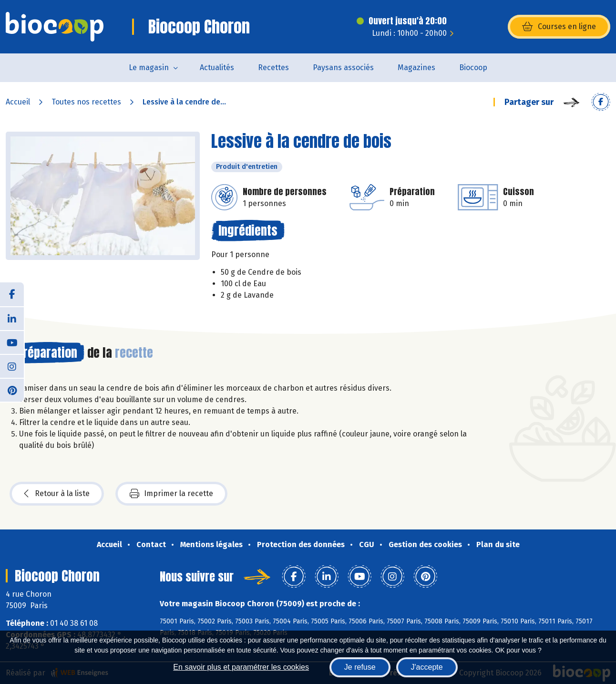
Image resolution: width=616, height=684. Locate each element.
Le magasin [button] (149, 67)
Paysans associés (343, 67)
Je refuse (360, 667)
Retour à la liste (57, 494)
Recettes (273, 67)
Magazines (416, 67)
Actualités (217, 67)
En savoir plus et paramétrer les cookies (241, 667)
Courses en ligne (559, 27)
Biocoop (473, 67)
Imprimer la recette (171, 494)
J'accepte (427, 667)
